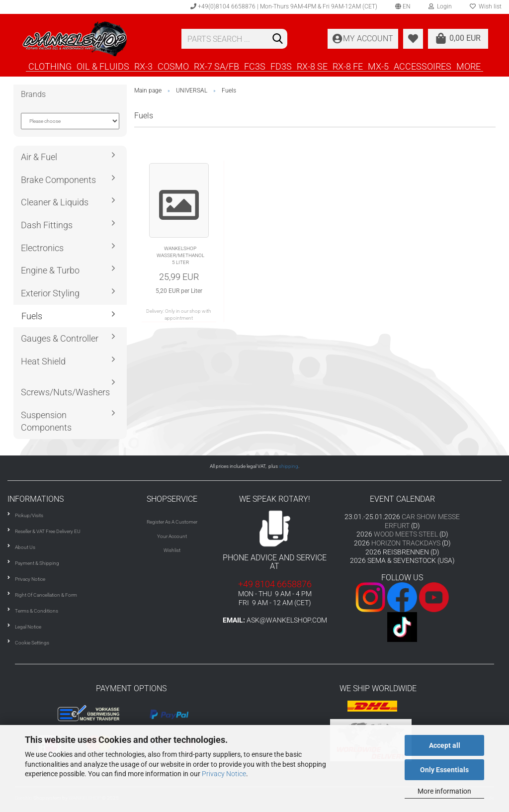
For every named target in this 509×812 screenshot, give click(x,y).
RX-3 (143, 66)
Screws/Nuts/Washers (65, 392)
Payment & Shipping (37, 563)
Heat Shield (43, 361)
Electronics (42, 248)
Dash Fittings (47, 225)
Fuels (32, 316)
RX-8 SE (312, 66)
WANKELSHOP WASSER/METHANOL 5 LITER (180, 256)
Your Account (172, 536)
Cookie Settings (32, 643)
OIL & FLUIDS (103, 66)
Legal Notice (28, 627)
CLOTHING (50, 66)
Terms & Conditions (37, 611)
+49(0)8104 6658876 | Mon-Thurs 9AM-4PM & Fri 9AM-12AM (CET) (284, 6)
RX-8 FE (348, 66)
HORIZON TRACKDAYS (406, 543)
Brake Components (58, 180)
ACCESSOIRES (423, 66)
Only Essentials (444, 770)
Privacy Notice (224, 774)
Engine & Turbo (50, 270)
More (468, 66)
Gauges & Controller (60, 338)
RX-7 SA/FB (216, 66)
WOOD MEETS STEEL (406, 534)
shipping (289, 466)
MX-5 (378, 66)
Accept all (445, 745)
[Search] (278, 39)
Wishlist (172, 550)
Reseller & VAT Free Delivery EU (48, 531)
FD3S (281, 66)
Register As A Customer (172, 522)
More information (444, 791)
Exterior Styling (50, 293)
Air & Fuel (39, 157)
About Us (25, 547)
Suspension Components (46, 421)
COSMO (173, 66)
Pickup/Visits (29, 515)
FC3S (255, 66)
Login (440, 6)
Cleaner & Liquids (55, 202)
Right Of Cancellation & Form (46, 595)
